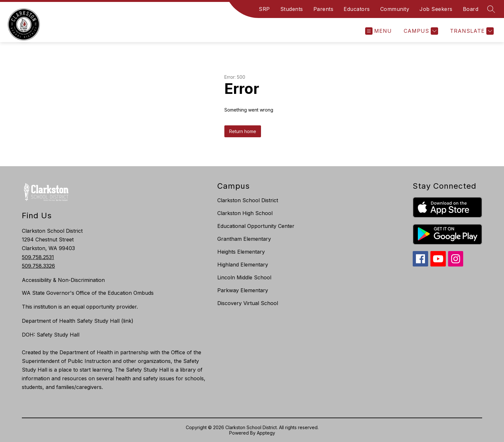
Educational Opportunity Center (256, 226)
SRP (264, 9)
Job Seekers (436, 9)
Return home (243, 131)
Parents (324, 9)
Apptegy (266, 433)
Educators (357, 9)
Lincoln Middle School (244, 277)
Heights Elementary (241, 252)
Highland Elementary (243, 265)
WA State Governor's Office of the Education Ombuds (88, 293)
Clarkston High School (245, 213)
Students (292, 9)
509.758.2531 (38, 257)
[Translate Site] (471, 31)
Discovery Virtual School (248, 303)
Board (471, 9)
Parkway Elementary (243, 290)
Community (395, 9)
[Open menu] (378, 31)
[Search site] (491, 9)
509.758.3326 (38, 266)
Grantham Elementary (244, 239)
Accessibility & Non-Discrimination (63, 280)
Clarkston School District (248, 200)
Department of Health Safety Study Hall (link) (78, 321)
